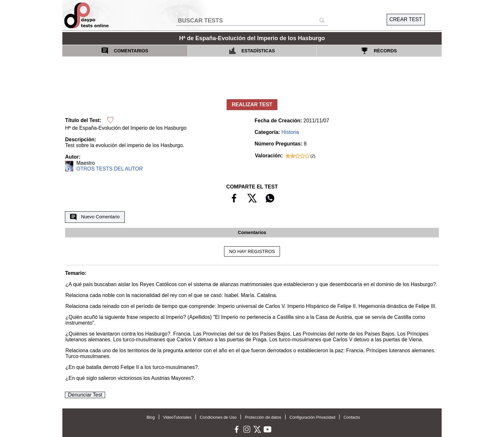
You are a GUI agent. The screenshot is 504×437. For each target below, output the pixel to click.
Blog (151, 417)
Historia (290, 132)
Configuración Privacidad (312, 417)
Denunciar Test (85, 395)
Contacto (352, 417)
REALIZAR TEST (252, 105)
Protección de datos (263, 417)
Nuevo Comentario (95, 217)
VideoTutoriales (177, 417)
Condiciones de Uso (218, 417)
